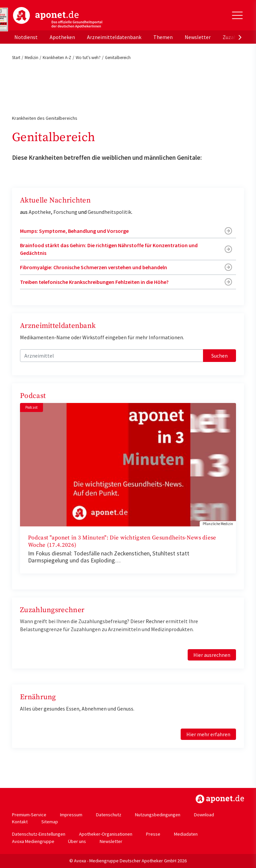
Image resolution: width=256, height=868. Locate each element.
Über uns (77, 841)
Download (204, 815)
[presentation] (240, 37)
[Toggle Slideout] (237, 15)
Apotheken (62, 37)
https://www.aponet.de (220, 799)
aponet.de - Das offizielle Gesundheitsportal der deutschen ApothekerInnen (58, 18)
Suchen (219, 356)
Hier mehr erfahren (208, 734)
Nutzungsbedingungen (158, 815)
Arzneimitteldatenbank (114, 37)
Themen (163, 37)
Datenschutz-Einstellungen (39, 834)
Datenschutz (109, 815)
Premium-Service (29, 815)
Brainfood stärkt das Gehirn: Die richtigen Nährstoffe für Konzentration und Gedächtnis (109, 249)
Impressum (71, 815)
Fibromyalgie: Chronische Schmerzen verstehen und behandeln (93, 267)
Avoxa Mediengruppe (33, 841)
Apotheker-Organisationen (106, 834)
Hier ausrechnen (212, 655)
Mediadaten (186, 834)
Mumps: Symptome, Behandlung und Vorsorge (74, 231)
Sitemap (50, 822)
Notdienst (26, 37)
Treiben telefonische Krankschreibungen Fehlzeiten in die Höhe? (94, 282)
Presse (153, 834)
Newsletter (198, 37)
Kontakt (20, 822)
